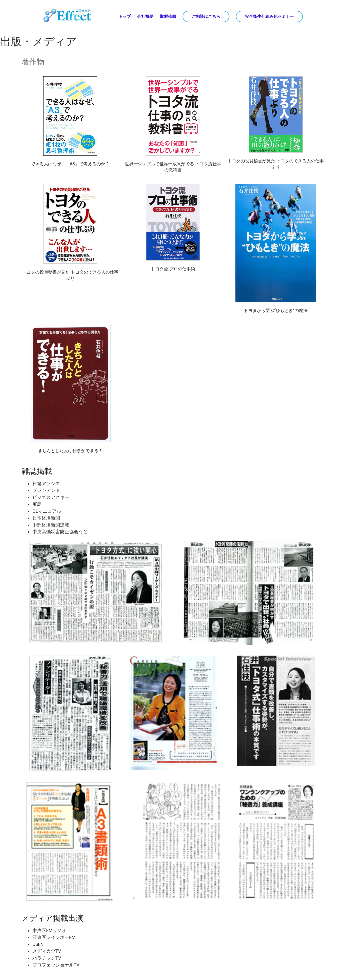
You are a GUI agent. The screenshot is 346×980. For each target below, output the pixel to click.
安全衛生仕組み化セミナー (269, 17)
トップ (124, 17)
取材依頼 (168, 17)
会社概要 (145, 17)
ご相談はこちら (206, 17)
